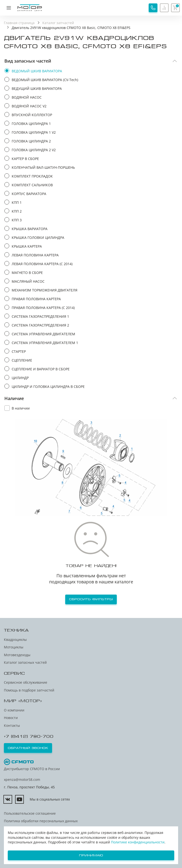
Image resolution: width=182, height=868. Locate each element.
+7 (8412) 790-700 (29, 736)
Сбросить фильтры (91, 599)
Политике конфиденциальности (138, 842)
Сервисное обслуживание (26, 682)
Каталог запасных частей (25, 662)
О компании (14, 710)
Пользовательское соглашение (30, 813)
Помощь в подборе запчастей (29, 690)
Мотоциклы (14, 647)
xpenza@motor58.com (22, 779)
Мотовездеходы (17, 655)
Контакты (12, 725)
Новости (11, 718)
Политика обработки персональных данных (41, 821)
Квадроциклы (15, 639)
